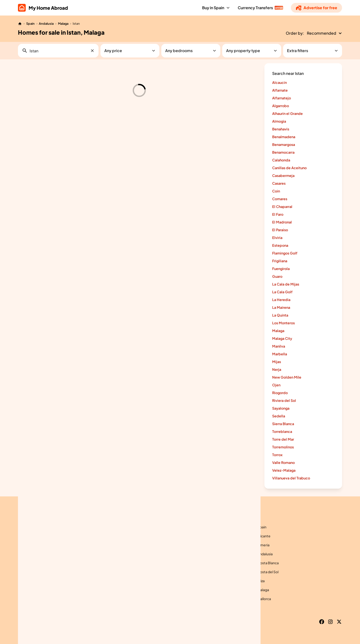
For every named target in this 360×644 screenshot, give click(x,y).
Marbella (280, 354)
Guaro (277, 276)
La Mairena (281, 307)
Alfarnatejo (282, 98)
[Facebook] (322, 622)
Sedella (279, 416)
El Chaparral (282, 207)
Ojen (276, 385)
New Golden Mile (287, 377)
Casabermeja (283, 175)
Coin (276, 191)
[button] (216, 8)
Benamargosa (284, 144)
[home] (43, 8)
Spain (30, 24)
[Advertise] (316, 8)
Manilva (279, 346)
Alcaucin (279, 82)
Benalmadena (284, 137)
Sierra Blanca (283, 424)
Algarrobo (281, 106)
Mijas (277, 362)
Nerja (277, 369)
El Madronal (282, 222)
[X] (339, 622)
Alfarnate (280, 90)
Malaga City (282, 338)
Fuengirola (281, 269)
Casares (279, 183)
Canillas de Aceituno (289, 168)
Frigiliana (280, 261)
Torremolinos (283, 447)
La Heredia (281, 300)
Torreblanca (282, 431)
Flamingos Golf (285, 253)
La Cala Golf (282, 292)
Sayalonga (281, 408)
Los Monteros (283, 323)
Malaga (63, 24)
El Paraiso (280, 230)
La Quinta (280, 315)
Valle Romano (283, 462)
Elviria (277, 238)
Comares (280, 199)
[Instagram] (330, 622)
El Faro (278, 214)
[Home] (20, 24)
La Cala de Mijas (286, 284)
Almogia (279, 121)
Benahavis (281, 129)
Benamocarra (283, 152)
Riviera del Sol (284, 400)
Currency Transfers (255, 8)
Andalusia (46, 24)
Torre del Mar (283, 439)
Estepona (280, 245)
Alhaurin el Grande (287, 113)
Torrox (277, 455)
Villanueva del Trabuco (291, 478)
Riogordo (280, 393)
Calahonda (281, 160)
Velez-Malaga (284, 470)
